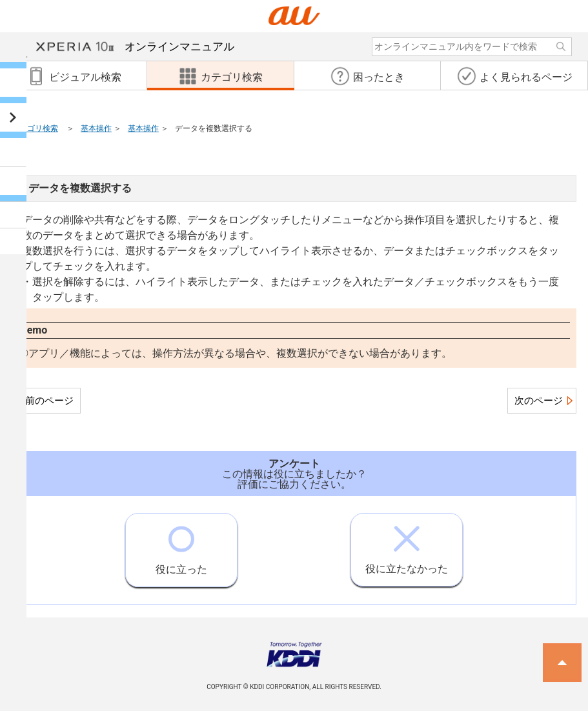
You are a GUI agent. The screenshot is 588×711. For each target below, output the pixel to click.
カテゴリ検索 (35, 128)
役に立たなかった (407, 544)
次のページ (539, 401)
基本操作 (96, 128)
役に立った (181, 545)
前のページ (49, 401)
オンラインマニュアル (135, 46)
